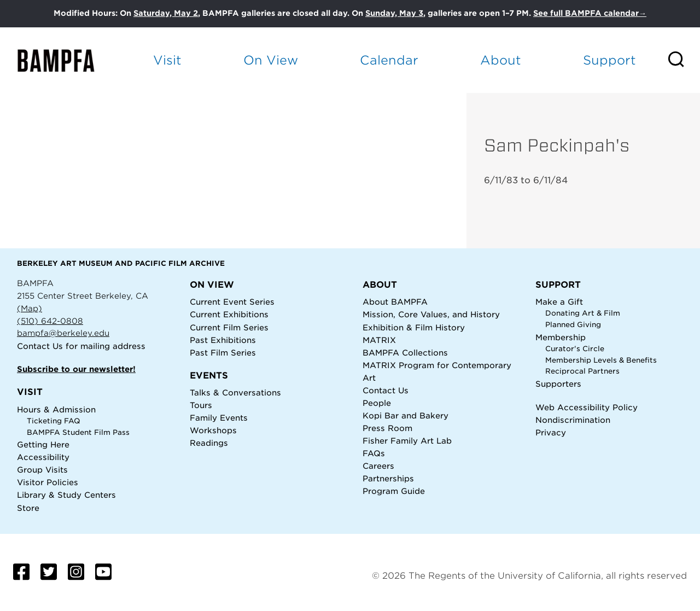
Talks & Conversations (235, 392)
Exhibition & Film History (414, 327)
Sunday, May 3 (394, 13)
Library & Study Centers (66, 495)
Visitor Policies (48, 482)
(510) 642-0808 (50, 321)
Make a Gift (559, 302)
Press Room (387, 428)
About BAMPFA (395, 302)
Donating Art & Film (583, 313)
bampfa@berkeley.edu (63, 333)
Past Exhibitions (223, 340)
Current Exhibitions (229, 314)
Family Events (219, 418)
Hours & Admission (56, 409)
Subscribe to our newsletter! (76, 369)
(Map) (30, 308)
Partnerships (388, 478)
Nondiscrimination (573, 420)
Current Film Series (229, 327)
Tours (201, 405)
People (377, 403)
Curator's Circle (575, 349)
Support (609, 60)
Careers (378, 466)
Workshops (213, 430)
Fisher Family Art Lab (407, 441)
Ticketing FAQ (54, 421)
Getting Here (43, 444)
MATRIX (379, 340)
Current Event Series (232, 302)
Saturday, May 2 (166, 13)
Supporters (558, 384)
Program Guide (394, 491)
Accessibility (43, 457)
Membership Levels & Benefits (601, 360)
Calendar (389, 60)
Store (28, 508)
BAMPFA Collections (405, 353)
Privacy (551, 432)
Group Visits (42, 470)
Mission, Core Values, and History (431, 314)
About (501, 60)
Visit (167, 60)
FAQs (374, 453)
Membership (561, 337)
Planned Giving (573, 325)
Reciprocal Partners (582, 371)
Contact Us (40, 346)
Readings (209, 443)
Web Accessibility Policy (587, 407)
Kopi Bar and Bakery (406, 415)
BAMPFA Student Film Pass (78, 432)
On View (271, 60)
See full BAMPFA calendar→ (590, 13)
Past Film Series (223, 353)
